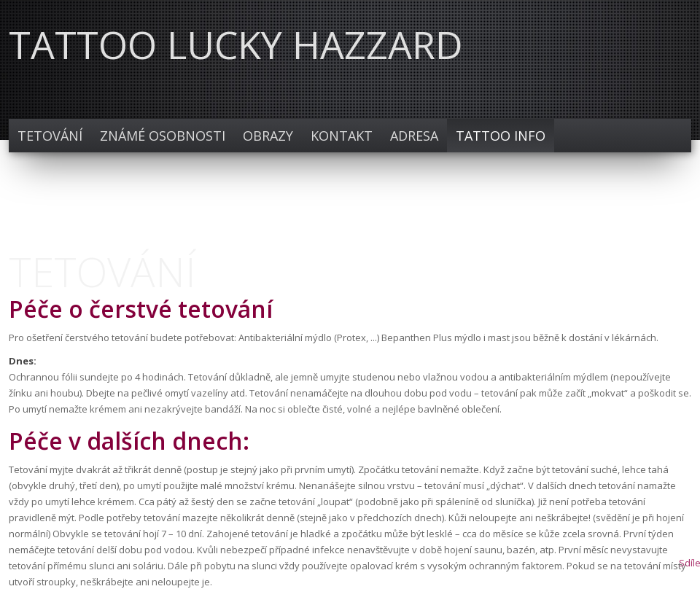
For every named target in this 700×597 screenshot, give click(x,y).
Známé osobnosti (163, 136)
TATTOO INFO (501, 136)
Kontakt (342, 136)
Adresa (414, 136)
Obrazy (268, 136)
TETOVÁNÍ (50, 136)
